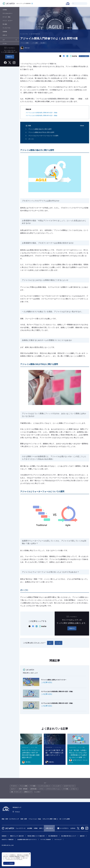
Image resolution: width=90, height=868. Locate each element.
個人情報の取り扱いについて (69, 836)
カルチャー (13, 789)
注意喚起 (5, 10)
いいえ (58, 643)
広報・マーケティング (16, 792)
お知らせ (5, 35)
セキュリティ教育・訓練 (49, 819)
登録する (10, 57)
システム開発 (35, 43)
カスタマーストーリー (69, 786)
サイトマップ (58, 839)
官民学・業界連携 (23, 789)
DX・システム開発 (65, 819)
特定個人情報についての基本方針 (36, 836)
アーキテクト (14, 786)
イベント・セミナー (8, 21)
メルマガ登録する (85, 56)
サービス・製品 (6, 17)
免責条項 (4, 836)
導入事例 (5, 24)
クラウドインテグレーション (53, 789)
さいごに (31, 139)
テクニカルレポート (8, 13)
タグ (4, 40)
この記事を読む (47, 682)
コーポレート (74, 789)
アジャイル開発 (25, 43)
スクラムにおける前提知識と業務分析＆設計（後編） (42, 115)
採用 (40, 828)
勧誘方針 (82, 836)
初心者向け (43, 43)
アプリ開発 (33, 786)
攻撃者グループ (28, 792)
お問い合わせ (49, 828)
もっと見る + (37, 792)
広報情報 (5, 32)
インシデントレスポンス (44, 786)
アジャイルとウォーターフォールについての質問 (43, 136)
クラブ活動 (65, 789)
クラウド (41, 789)
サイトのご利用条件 (9, 863)
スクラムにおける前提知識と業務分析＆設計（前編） (42, 113)
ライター (5, 43)
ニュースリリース (21, 828)
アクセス (17, 812)
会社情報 (30, 828)
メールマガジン (64, 828)
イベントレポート (57, 786)
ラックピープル (6, 28)
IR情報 (36, 828)
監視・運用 (24, 819)
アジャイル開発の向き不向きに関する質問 (41, 132)
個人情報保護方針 (53, 836)
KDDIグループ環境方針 (8, 839)
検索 (73, 3)
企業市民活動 (33, 789)
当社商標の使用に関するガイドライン (27, 839)
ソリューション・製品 (35, 819)
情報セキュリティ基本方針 (17, 836)
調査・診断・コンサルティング (10, 819)
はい (50, 643)
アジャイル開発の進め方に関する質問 (40, 129)
